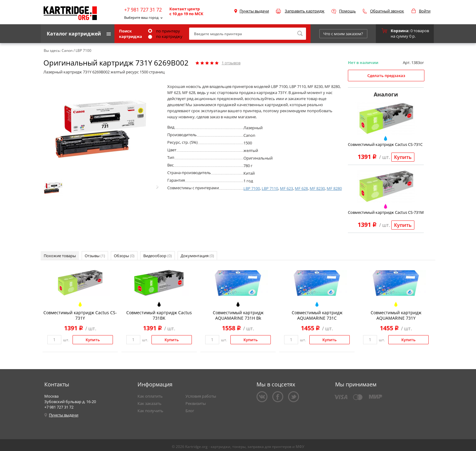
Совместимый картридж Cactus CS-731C (385, 144)
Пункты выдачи (254, 11)
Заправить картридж (305, 11)
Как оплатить (150, 396)
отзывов (231, 63)
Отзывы (95, 256)
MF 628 (301, 188)
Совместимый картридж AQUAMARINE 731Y (396, 315)
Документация (197, 256)
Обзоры (124, 256)
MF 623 (286, 188)
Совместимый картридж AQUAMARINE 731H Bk (238, 315)
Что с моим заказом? (343, 34)
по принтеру (164, 31)
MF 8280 (334, 188)
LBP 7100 (252, 188)
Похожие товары (60, 256)
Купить (403, 157)
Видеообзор (158, 256)
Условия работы (201, 396)
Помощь (347, 11)
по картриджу (165, 36)
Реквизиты (196, 403)
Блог (190, 411)
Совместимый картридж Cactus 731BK (159, 315)
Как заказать (150, 403)
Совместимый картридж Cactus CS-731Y (80, 315)
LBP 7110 (270, 188)
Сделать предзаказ (386, 76)
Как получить (150, 411)
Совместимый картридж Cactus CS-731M (386, 212)
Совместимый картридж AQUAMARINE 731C (317, 315)
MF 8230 (317, 188)
